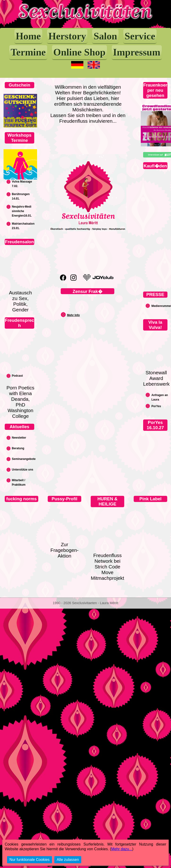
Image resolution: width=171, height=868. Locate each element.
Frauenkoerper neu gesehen (155, 90)
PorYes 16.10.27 (155, 425)
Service (140, 36)
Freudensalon (19, 242)
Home (28, 36)
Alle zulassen (68, 860)
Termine (28, 52)
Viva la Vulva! (155, 325)
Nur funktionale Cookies (30, 860)
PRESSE (155, 294)
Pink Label (150, 499)
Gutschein (19, 85)
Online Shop (79, 52)
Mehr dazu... (122, 849)
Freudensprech (20, 323)
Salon (105, 36)
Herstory (67, 36)
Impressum (137, 52)
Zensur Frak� (88, 291)
